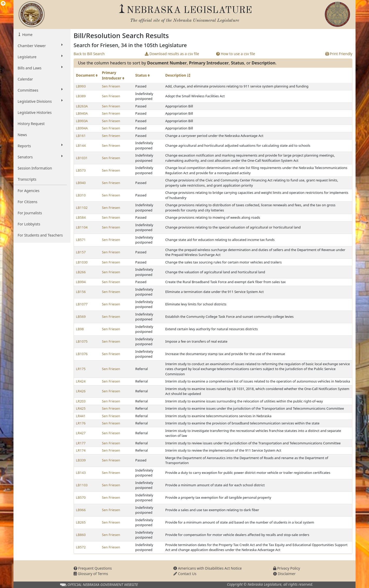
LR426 (81, 391)
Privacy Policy (287, 568)
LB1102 (82, 208)
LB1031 (82, 158)
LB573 (81, 170)
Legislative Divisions (40, 101)
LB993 (81, 86)
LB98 (80, 329)
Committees (40, 90)
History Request (31, 124)
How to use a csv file (236, 54)
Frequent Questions (93, 568)
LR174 (81, 450)
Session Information (35, 168)
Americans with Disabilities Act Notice (208, 568)
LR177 (81, 443)
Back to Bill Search (89, 54)
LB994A (82, 128)
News (22, 135)
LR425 (81, 408)
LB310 (81, 195)
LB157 (81, 252)
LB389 (81, 96)
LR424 (81, 381)
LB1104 (82, 227)
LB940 (81, 183)
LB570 (81, 497)
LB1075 (82, 341)
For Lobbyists (29, 224)
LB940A (82, 113)
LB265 (81, 522)
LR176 (81, 423)
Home (27, 35)
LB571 (81, 240)
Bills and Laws (40, 68)
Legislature (40, 57)
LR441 (81, 416)
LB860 (81, 535)
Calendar (25, 79)
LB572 (81, 547)
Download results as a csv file (172, 54)
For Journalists (30, 213)
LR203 (81, 401)
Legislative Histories (35, 112)
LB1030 (82, 262)
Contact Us (185, 574)
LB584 (81, 217)
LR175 (81, 369)
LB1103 (82, 485)
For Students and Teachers (40, 235)
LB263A (82, 106)
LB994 (81, 282)
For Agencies (29, 191)
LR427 (81, 433)
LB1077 (82, 304)
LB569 (81, 317)
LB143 (81, 473)
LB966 (81, 510)
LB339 (81, 460)
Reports (40, 146)
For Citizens (27, 202)
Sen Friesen (111, 86)
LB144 (81, 145)
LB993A (82, 121)
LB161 (81, 136)
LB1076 (82, 354)
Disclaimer (284, 574)
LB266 (81, 272)
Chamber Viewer (40, 46)
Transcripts (27, 179)
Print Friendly (339, 54)
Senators (40, 157)
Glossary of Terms (91, 574)
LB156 (81, 292)
